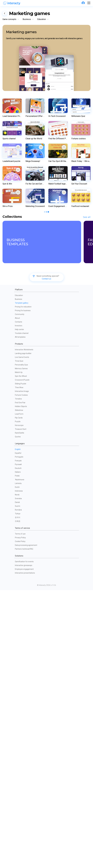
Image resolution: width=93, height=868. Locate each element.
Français (18, 738)
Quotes (18, 714)
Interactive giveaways (24, 843)
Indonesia (19, 769)
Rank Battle (20, 711)
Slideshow (19, 688)
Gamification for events (24, 839)
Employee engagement (24, 847)
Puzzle (18, 699)
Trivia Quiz (19, 639)
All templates (20, 615)
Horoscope (19, 703)
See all (87, 495)
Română (18, 788)
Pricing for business (23, 588)
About (17, 596)
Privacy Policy (20, 815)
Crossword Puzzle (22, 658)
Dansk (17, 780)
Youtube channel (22, 611)
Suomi (18, 784)
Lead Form (19, 692)
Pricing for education (23, 585)
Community (20, 592)
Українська (20, 757)
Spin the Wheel (21, 654)
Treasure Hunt (21, 707)
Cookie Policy (20, 819)
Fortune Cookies (21, 673)
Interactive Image (22, 669)
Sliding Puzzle (21, 661)
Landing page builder (23, 631)
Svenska (18, 776)
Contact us (46, 557)
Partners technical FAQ (24, 827)
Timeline (18, 677)
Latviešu (18, 761)
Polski (17, 754)
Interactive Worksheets (24, 627)
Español (18, 731)
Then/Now (19, 665)
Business (19, 577)
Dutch (17, 765)
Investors (19, 603)
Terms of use (20, 812)
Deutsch (18, 746)
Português (19, 735)
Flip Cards (19, 696)
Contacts (19, 600)
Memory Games (21, 646)
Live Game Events (22, 635)
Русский (18, 742)
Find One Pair (20, 680)
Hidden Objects (21, 684)
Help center (19, 607)
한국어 (18, 795)
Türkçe (18, 791)
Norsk (17, 772)
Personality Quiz (21, 643)
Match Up (19, 650)
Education (19, 573)
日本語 (18, 799)
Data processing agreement (26, 823)
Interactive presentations (25, 851)
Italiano (18, 750)
